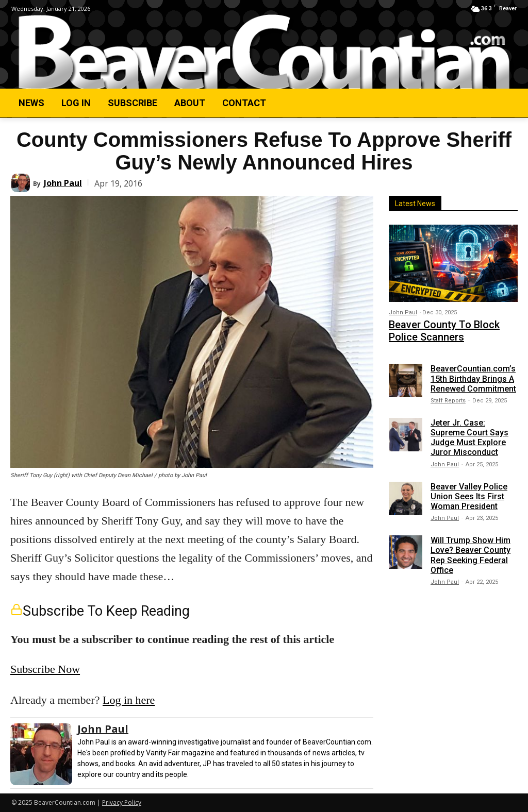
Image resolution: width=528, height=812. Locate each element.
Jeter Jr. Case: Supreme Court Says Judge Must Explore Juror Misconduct (469, 433)
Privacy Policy (122, 802)
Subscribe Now (45, 669)
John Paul (63, 183)
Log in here (129, 700)
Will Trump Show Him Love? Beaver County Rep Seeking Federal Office (471, 551)
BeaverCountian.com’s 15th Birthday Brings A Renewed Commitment (473, 374)
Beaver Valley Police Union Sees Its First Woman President (469, 491)
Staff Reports (448, 395)
